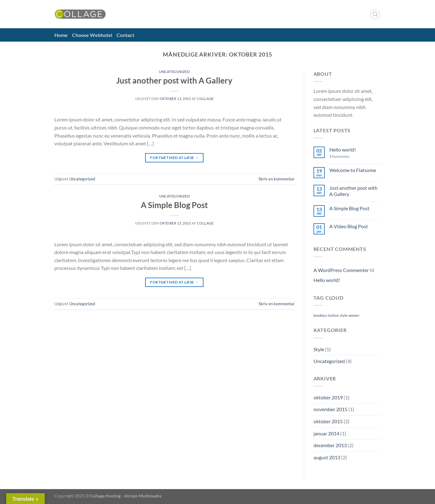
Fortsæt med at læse (174, 158)
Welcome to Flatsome (353, 170)
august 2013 (327, 457)
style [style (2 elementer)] (344, 315)
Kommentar (339, 156)
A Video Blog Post (349, 226)
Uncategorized (174, 72)
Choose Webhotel (92, 35)
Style (319, 349)
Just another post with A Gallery (174, 80)
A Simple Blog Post (174, 205)
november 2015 (330, 409)
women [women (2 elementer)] (354, 315)
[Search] (375, 14)
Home (61, 35)
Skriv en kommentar (277, 179)
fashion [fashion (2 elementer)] (333, 315)
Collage (205, 99)
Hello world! (343, 150)
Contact (125, 35)
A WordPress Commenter (341, 270)
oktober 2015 (328, 421)
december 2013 (330, 445)
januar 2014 (326, 433)
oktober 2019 (328, 397)
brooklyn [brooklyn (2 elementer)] (320, 315)
